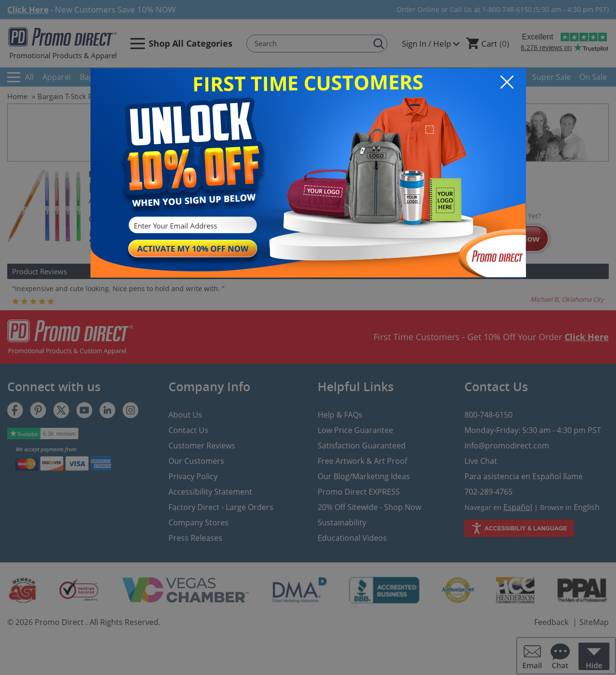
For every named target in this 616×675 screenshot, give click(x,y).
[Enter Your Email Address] (192, 226)
